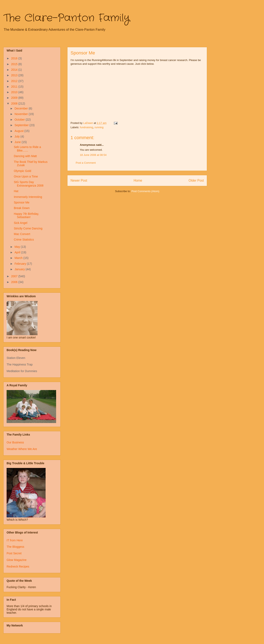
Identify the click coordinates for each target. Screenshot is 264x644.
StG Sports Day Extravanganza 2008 (29, 184)
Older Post (196, 180)
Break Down (22, 208)
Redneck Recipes (18, 566)
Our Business (15, 442)
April (18, 252)
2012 (15, 81)
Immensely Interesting (28, 197)
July (17, 136)
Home (138, 180)
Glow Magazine (17, 560)
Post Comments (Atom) (145, 191)
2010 (15, 92)
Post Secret (14, 553)
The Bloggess (15, 547)
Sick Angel (21, 223)
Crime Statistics (24, 240)
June (18, 142)
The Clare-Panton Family (67, 18)
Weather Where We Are (22, 449)
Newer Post (79, 180)
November (21, 114)
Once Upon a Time (26, 176)
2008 (15, 103)
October (20, 120)
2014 (15, 70)
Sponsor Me (22, 202)
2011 (15, 87)
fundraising (87, 127)
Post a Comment (86, 163)
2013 (15, 75)
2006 (15, 282)
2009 (15, 98)
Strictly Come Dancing (28, 228)
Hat (16, 191)
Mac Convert (22, 234)
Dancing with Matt (25, 156)
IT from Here (15, 540)
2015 (15, 64)
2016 (15, 58)
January (20, 269)
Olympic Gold (22, 171)
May (18, 247)
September (22, 125)
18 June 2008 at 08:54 (93, 155)
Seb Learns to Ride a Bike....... (27, 149)
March (19, 258)
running (99, 127)
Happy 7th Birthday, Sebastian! (26, 216)
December (21, 108)
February (21, 264)
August (19, 131)
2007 (15, 276)
